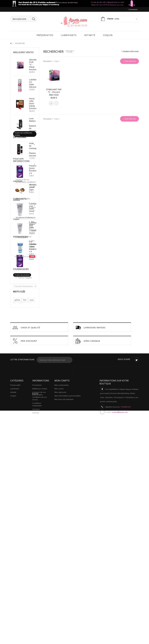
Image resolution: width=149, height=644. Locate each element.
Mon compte (62, 592)
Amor (20, 372)
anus (17, 502)
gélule (17, 494)
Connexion (133, 9)
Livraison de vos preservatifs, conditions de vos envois (26, 325)
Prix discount (25, 553)
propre (26, 498)
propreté (26, 502)
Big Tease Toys (24, 383)
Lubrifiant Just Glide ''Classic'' (33, 226)
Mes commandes (62, 597)
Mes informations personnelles (68, 607)
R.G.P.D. (36, 629)
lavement (19, 514)
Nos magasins (24, 351)
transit (17, 498)
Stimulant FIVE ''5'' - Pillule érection (54, 92)
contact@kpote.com (120, 624)
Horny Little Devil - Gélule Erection (33, 103)
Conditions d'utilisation (21, 337)
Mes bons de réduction (64, 611)
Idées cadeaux (88, 553)
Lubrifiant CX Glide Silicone (33, 83)
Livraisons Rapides (90, 539)
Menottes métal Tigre (33, 187)
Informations (21, 315)
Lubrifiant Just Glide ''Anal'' (33, 207)
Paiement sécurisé (26, 347)
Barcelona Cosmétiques (21, 378)
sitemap (36, 624)
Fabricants (20, 365)
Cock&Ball (22, 392)
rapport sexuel (21, 510)
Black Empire (23, 387)
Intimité (90, 35)
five (25, 494)
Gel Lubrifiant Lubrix (33, 244)
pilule (17, 506)
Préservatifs (45, 35)
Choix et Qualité (26, 539)
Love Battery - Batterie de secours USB (33, 125)
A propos (22, 342)
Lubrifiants (69, 35)
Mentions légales (25, 332)
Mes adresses (60, 604)
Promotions (21, 413)
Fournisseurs (21, 456)
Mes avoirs (59, 600)
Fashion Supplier (25, 464)
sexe (32, 494)
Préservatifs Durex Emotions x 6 (35, 169)
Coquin (108, 35)
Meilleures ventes (23, 52)
